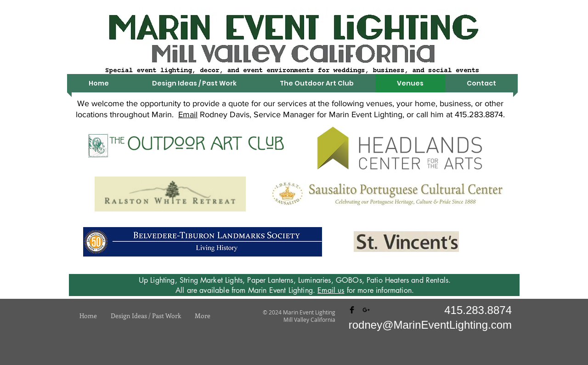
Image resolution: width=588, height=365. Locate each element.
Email (188, 114)
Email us (331, 290)
